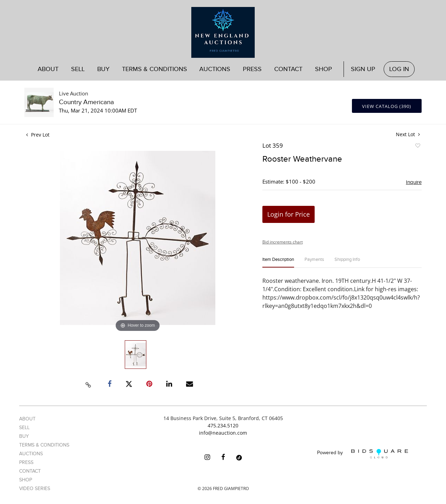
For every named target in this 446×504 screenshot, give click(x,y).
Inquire (414, 182)
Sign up (363, 69)
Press (252, 69)
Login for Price (289, 214)
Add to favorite (417, 147)
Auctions (215, 69)
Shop (324, 69)
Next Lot (408, 134)
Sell (78, 69)
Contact (288, 69)
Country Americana (86, 102)
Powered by (363, 454)
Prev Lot (38, 135)
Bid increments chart (283, 242)
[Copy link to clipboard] (89, 384)
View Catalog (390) (387, 106)
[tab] (278, 262)
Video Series (35, 489)
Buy (103, 69)
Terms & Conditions (155, 69)
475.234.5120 (223, 425)
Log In (399, 69)
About (48, 69)
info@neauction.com (223, 433)
